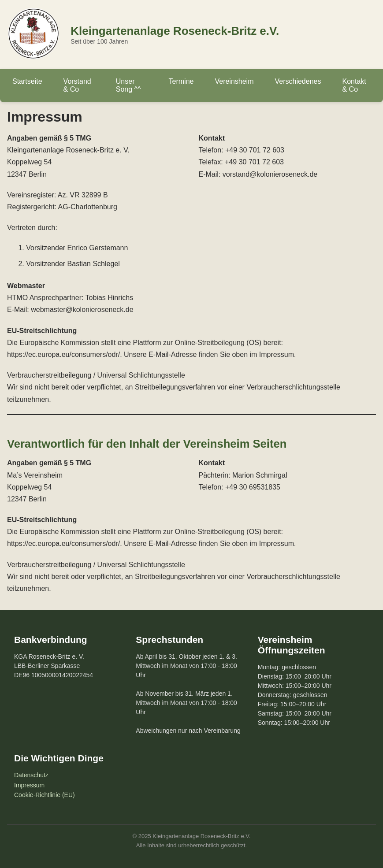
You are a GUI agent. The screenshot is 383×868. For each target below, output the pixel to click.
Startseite (27, 81)
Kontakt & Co (354, 85)
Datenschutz (31, 775)
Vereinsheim (234, 81)
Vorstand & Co (77, 85)
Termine (181, 81)
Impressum (29, 785)
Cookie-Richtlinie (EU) (45, 795)
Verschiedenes (298, 81)
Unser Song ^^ (128, 85)
